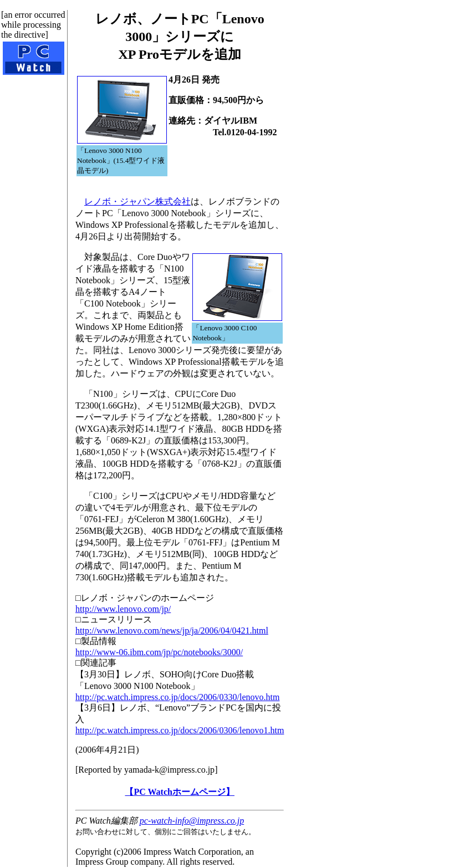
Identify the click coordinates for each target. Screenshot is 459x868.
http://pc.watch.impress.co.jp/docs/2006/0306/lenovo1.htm (180, 730)
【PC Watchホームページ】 (179, 792)
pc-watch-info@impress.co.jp (192, 821)
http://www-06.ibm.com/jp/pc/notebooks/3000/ (159, 652)
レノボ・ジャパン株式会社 (137, 201)
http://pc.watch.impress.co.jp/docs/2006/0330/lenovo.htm (177, 697)
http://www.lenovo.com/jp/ (123, 609)
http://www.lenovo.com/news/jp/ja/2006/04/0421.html (172, 630)
